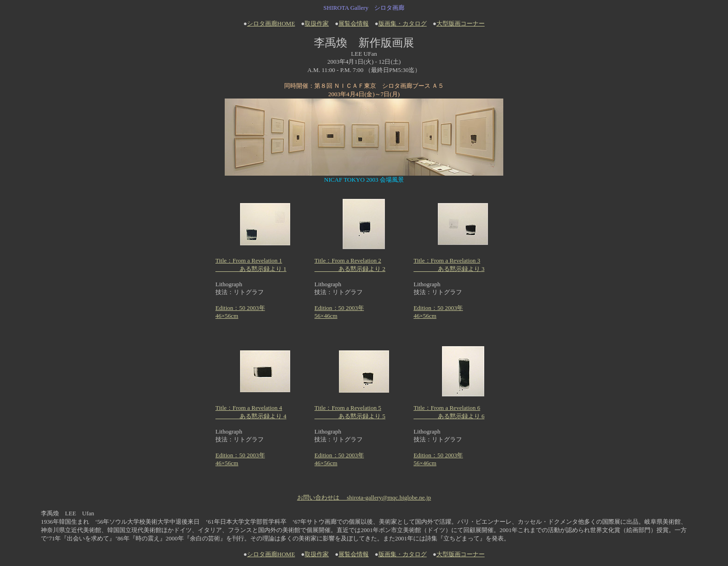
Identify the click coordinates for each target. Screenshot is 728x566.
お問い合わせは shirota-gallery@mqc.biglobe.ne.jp (364, 497)
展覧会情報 (354, 23)
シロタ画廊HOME (271, 23)
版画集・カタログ (403, 23)
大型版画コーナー (461, 23)
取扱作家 (317, 23)
